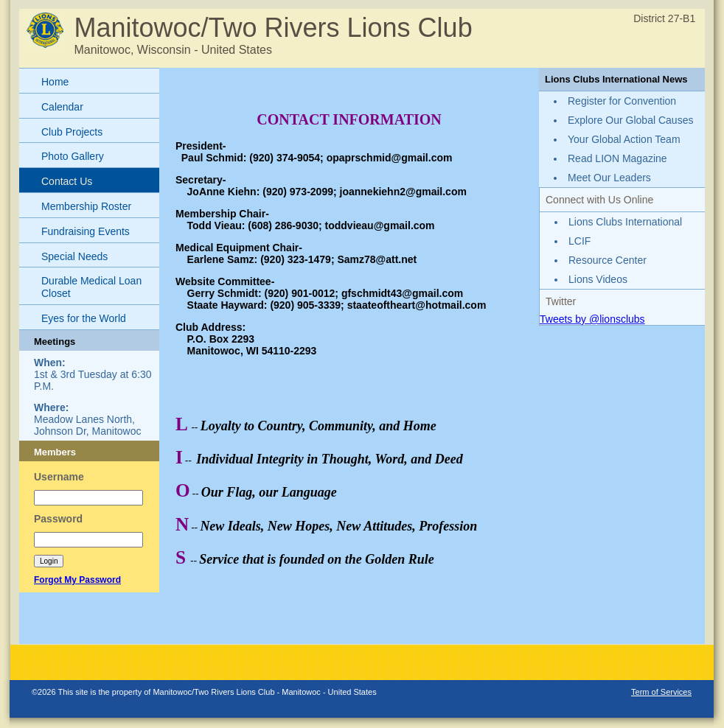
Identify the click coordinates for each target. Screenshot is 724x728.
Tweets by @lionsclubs (592, 319)
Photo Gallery (73, 156)
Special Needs (74, 256)
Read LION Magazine (617, 158)
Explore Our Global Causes (630, 120)
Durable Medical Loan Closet (91, 287)
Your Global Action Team (624, 139)
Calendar (62, 107)
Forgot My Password (77, 580)
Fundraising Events (86, 231)
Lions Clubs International (625, 222)
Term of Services (661, 692)
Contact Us (67, 181)
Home (55, 82)
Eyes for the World (84, 318)
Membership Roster (86, 206)
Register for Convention (622, 101)
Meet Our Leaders (609, 178)
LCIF (579, 241)
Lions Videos (598, 279)
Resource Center (608, 260)
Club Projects (72, 132)
